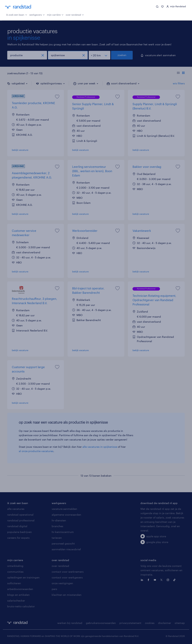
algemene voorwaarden (66, 515)
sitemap (180, 623)
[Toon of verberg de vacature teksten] (181, 73)
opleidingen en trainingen (23, 577)
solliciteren (14, 583)
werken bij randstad (70, 623)
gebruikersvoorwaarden (101, 623)
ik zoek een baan (17, 14)
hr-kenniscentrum (63, 532)
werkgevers (37, 14)
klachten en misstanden (67, 595)
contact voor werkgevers (67, 577)
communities (15, 572)
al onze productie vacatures (36, 451)
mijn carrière (55, 14)
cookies (150, 623)
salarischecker (16, 601)
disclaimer (165, 623)
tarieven (57, 538)
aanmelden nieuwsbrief (66, 549)
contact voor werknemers (68, 572)
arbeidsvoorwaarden (20, 589)
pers (54, 589)
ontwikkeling (15, 566)
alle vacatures (16, 509)
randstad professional (21, 520)
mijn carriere (15, 560)
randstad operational (20, 515)
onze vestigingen (62, 583)
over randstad (75, 14)
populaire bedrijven (19, 532)
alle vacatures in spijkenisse (100, 447)
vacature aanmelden (64, 509)
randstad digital (17, 526)
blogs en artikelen (18, 595)
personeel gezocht (63, 543)
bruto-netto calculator (21, 606)
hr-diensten (59, 520)
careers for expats (18, 538)
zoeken (122, 55)
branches (57, 526)
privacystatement (130, 623)
